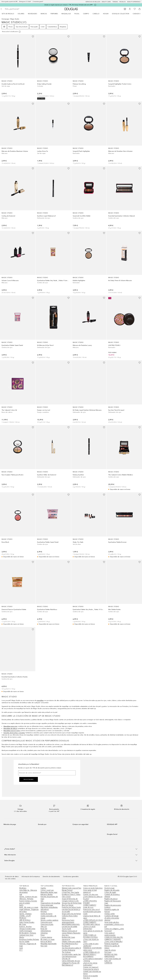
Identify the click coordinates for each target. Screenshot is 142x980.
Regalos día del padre (112, 890)
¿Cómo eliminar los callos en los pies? (93, 898)
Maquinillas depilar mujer (49, 892)
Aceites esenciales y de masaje (49, 917)
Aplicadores (45, 909)
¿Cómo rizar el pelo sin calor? (91, 940)
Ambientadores (46, 931)
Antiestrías (44, 933)
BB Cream (23, 924)
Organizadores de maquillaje (50, 903)
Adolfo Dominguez (26, 931)
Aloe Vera (86, 978)
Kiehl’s (21, 905)
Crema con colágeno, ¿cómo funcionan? (114, 930)
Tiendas (115, 2)
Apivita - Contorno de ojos (28, 897)
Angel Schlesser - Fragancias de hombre (29, 911)
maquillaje (40, 700)
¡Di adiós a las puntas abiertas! (112, 919)
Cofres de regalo (110, 892)
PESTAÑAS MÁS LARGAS (92, 924)
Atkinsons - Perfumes (26, 899)
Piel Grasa (108, 952)
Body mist (44, 929)
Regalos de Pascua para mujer (113, 902)
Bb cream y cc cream (48, 939)
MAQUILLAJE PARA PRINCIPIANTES (111, 955)
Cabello (96, 14)
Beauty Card (106, 2)
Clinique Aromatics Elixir (27, 929)
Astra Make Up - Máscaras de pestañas (28, 891)
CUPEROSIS (108, 963)
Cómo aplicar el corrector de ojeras (93, 932)
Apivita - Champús (25, 914)
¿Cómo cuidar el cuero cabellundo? (91, 945)
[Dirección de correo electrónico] (47, 773)
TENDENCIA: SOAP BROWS (92, 948)
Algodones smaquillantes (49, 907)
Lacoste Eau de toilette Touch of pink (70, 928)
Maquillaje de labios (10, 729)
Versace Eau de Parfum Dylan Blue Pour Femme (72, 904)
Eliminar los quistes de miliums (112, 947)
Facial (77, 14)
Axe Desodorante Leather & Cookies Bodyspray (71, 949)
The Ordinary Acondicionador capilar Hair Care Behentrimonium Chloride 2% (71, 955)
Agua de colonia (110, 950)
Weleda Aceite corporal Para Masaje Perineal (72, 889)
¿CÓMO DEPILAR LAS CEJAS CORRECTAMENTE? (93, 921)
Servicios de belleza (93, 2)
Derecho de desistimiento (51, 877)
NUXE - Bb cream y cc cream (29, 907)
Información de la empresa (31, 877)
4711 (21, 950)
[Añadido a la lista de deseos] (33, 37)
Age (21, 894)
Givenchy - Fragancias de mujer (28, 945)
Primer (43, 935)
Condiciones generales (71, 877)
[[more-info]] (11, 32)
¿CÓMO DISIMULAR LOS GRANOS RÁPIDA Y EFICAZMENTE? (91, 954)
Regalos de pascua (111, 899)
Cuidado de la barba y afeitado (112, 896)
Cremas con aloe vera (91, 894)
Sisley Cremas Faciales (27, 922)
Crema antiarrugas (47, 905)
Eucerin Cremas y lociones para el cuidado (28, 902)
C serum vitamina (46, 937)
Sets (42, 901)
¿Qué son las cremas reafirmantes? (90, 964)
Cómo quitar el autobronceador (110, 934)
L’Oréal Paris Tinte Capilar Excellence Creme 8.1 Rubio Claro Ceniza (71, 894)
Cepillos (43, 888)
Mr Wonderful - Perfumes (28, 933)
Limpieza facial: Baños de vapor (92, 917)
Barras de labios (46, 942)
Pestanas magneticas (111, 944)
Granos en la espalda (90, 976)
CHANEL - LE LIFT (25, 916)
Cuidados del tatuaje (111, 916)
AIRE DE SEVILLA (25, 920)
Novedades (33, 14)
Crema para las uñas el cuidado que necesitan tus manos (92, 971)
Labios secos (88, 950)
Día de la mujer (109, 888)
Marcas (44, 14)
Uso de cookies (10, 879)
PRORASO (23, 918)
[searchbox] (20, 9)
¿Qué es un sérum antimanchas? (89, 928)
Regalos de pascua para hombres (113, 906)
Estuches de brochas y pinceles (14, 733)
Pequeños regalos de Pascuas (112, 911)
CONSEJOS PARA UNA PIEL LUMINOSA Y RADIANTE (114, 938)
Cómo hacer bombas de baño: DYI (113, 960)
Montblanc (23, 888)
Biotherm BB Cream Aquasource (68, 938)
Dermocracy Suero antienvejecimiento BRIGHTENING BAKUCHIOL (71, 922)
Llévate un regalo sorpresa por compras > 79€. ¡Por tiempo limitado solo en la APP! (69, 5)
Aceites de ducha (46, 914)
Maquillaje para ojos (10, 726)
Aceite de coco (88, 907)
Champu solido (110, 914)
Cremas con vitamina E (91, 967)
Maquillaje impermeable (49, 944)
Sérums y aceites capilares (49, 920)
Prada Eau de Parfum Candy (71, 907)
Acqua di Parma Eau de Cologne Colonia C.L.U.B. (70, 900)
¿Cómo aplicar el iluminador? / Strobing (93, 960)
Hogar (106, 14)
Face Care (44, 946)
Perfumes (54, 14)
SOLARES (21, 14)
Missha (22, 937)
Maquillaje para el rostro (12, 731)
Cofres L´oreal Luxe (47, 890)
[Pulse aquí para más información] (95, 5)
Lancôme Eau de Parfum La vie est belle (71, 911)
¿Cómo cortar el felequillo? (113, 942)
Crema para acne (46, 922)
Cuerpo (86, 14)
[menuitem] (9, 14)
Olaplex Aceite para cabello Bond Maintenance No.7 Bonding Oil (71, 944)
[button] (71, 849)
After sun (44, 927)
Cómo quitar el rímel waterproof (90, 891)
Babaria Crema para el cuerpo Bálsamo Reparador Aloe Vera (71, 933)
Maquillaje (66, 14)
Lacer (21, 948)
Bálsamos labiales (47, 894)
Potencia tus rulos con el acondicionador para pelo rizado (92, 912)
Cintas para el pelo (47, 924)
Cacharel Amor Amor (26, 935)
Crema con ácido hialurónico (93, 888)
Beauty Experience (134, 2)
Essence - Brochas (25, 927)
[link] (18, 66)
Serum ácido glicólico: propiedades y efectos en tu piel (114, 924)
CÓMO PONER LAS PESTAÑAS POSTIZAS (90, 936)
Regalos (123, 2)
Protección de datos (12, 877)
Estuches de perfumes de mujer (49, 898)
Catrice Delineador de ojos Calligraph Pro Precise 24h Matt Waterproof (71, 963)
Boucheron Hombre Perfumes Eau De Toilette (29, 940)
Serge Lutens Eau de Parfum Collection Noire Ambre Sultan (71, 916)
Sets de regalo (8, 14)
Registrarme (29, 779)
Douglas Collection (121, 14)
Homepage (5, 19)
